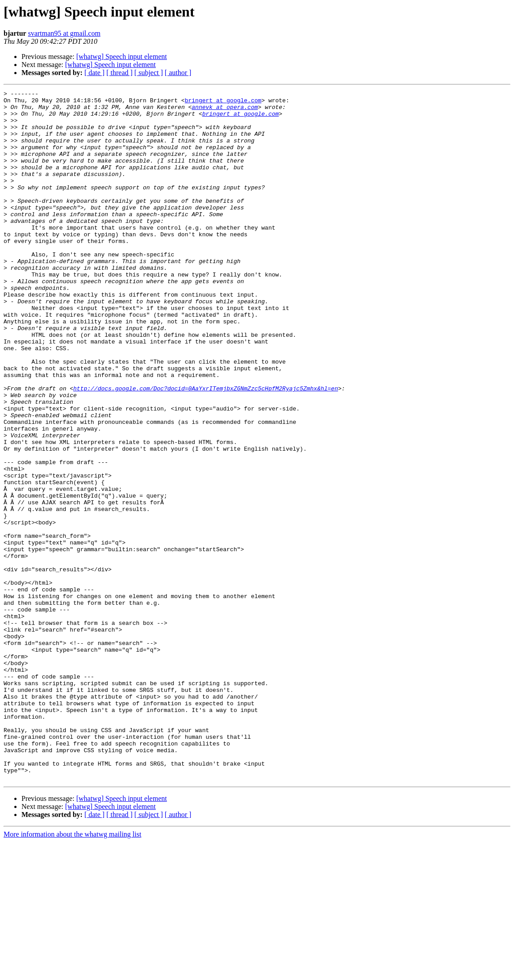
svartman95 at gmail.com (64, 33)
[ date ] (94, 73)
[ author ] (178, 73)
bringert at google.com (223, 103)
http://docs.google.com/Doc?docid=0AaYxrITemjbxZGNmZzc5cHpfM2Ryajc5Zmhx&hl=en (206, 448)
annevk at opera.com (225, 111)
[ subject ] (149, 73)
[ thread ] (119, 73)
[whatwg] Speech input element (122, 57)
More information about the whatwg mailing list (72, 972)
